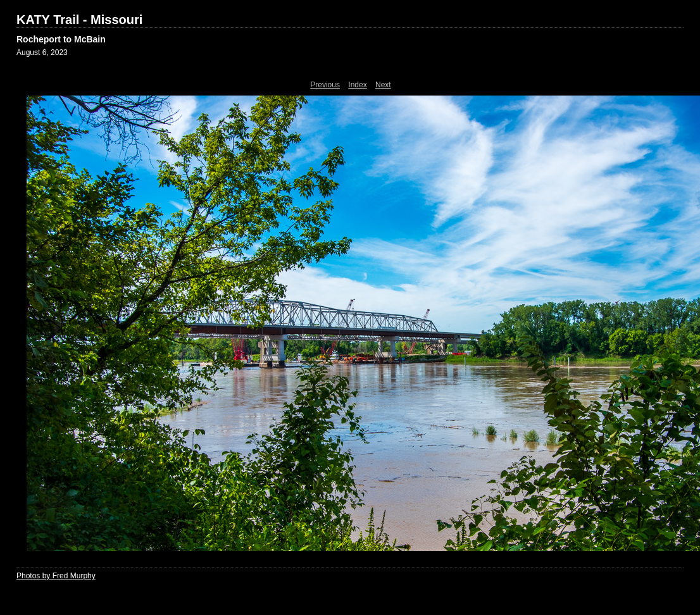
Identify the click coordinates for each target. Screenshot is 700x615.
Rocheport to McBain (61, 39)
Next (383, 85)
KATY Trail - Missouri (79, 20)
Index (357, 85)
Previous (325, 85)
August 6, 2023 (42, 53)
